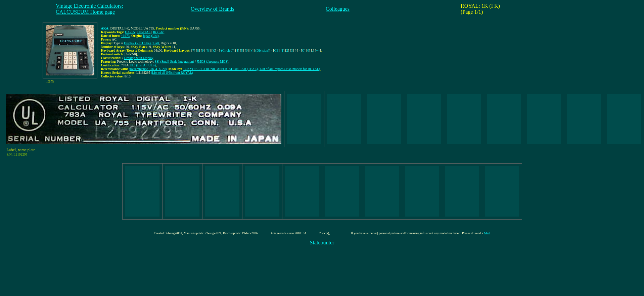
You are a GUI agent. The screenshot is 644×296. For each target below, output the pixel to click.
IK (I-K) (159, 32)
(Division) (262, 50)
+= (318, 50)
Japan (147, 36)
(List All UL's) (146, 65)
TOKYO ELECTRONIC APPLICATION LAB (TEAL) (220, 69)
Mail (487, 233)
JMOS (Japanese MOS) (213, 62)
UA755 (130, 32)
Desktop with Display (139, 58)
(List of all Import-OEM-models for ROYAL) (289, 69)
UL (132, 65)
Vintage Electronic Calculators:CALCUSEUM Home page (89, 9)
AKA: (105, 28)
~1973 (125, 36)
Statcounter (322, 243)
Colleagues (338, 9)
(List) (155, 36)
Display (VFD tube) (137, 43)
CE (277, 50)
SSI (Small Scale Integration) (174, 62)
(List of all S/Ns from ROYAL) (172, 73)
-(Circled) (226, 50)
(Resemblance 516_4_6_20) (148, 69)
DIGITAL (144, 32)
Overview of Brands (213, 9)
